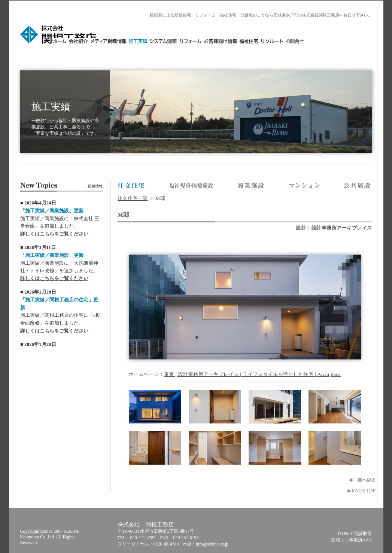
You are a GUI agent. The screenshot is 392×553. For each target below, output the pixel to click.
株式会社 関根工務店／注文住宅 (132, 186)
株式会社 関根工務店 (59, 34)
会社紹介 (146, 41)
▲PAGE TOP (361, 491)
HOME (129, 41)
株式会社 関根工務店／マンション (304, 186)
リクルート (340, 41)
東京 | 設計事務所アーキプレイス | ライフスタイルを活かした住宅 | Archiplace (252, 374)
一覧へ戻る (362, 480)
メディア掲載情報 (176, 41)
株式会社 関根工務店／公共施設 (357, 186)
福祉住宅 (317, 41)
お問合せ (362, 41)
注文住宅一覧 (133, 198)
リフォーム (259, 41)
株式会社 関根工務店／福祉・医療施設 (191, 186)
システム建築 (232, 41)
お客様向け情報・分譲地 (288, 41)
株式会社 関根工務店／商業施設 (251, 186)
